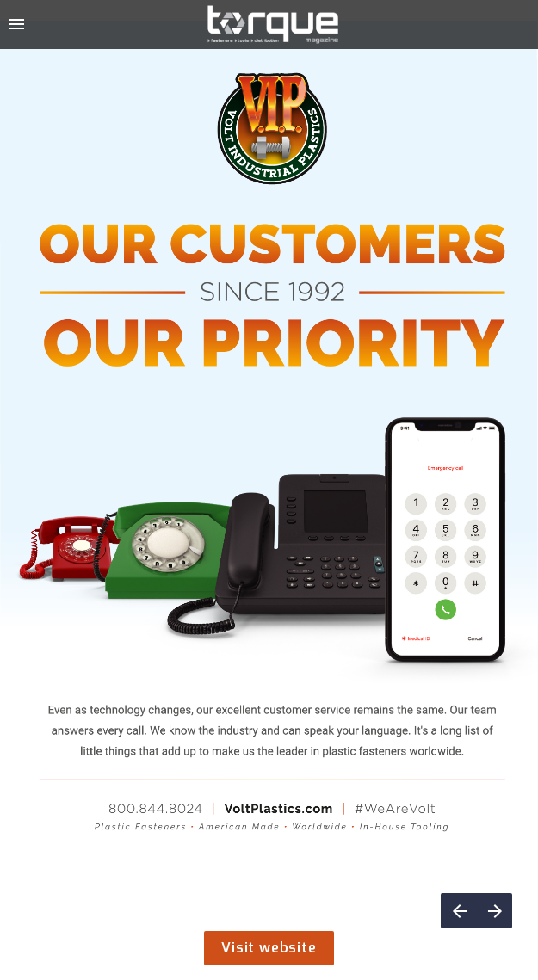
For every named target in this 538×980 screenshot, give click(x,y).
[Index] (16, 25)
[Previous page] (459, 911)
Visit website (269, 948)
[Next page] (495, 911)
